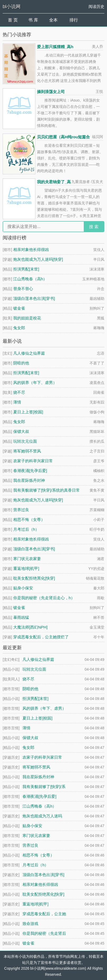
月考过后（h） (26, 529)
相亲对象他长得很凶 (31, 249)
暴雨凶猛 (21, 617)
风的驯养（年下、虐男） (35, 383)
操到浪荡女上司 (51, 92)
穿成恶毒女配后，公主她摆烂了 (41, 637)
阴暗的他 (21, 363)
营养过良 (21, 510)
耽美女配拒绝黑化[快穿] (34, 578)
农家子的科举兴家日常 (33, 461)
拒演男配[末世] (26, 269)
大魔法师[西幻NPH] (30, 627)
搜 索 (94, 227)
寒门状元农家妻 (27, 559)
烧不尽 (19, 392)
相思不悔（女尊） (29, 519)
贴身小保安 (23, 588)
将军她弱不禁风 (27, 451)
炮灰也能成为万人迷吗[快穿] (38, 259)
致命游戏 (30, 924)
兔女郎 (19, 328)
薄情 (17, 402)
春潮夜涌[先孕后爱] (30, 471)
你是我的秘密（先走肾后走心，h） (44, 598)
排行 (74, 20)
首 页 (13, 20)
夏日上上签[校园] (28, 412)
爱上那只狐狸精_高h (55, 47)
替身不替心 (23, 289)
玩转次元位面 (25, 441)
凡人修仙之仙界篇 (29, 353)
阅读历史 (96, 6)
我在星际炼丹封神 (29, 480)
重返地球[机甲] (26, 568)
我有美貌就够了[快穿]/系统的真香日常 (47, 490)
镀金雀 (19, 308)
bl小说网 (12, 7)
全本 (53, 20)
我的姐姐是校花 (27, 318)
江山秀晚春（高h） (30, 279)
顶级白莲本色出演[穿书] (34, 298)
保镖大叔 (21, 431)
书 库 (33, 20)
